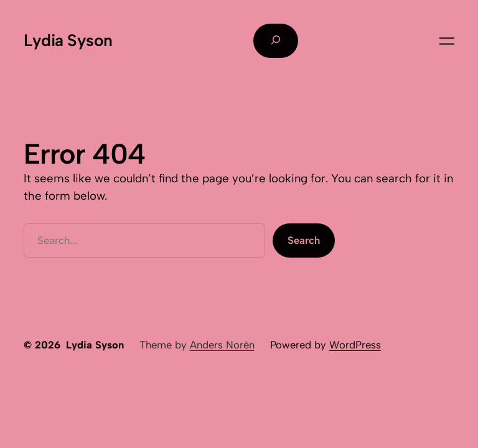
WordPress (355, 345)
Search (304, 240)
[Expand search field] (276, 40)
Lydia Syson (68, 40)
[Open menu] (447, 41)
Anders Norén (222, 345)
